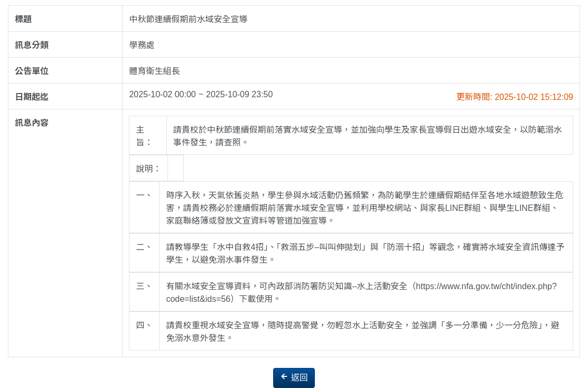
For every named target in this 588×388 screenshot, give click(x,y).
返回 (294, 377)
